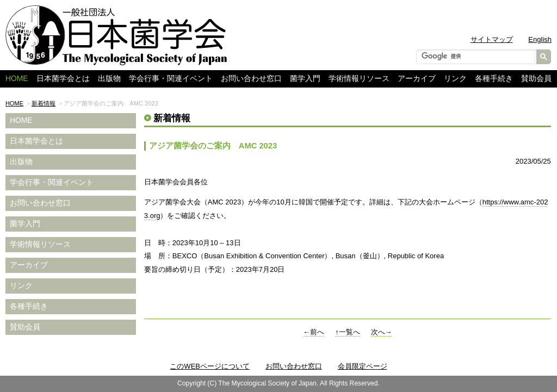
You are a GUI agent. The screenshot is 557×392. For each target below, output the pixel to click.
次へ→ (382, 332)
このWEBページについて (210, 366)
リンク (455, 79)
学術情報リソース (359, 79)
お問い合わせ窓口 (251, 79)
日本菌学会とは (63, 79)
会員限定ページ (363, 366)
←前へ (314, 332)
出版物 (109, 79)
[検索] (475, 56)
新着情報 (44, 103)
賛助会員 (536, 79)
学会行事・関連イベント (171, 79)
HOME (14, 103)
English (540, 39)
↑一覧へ (348, 332)
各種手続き (494, 79)
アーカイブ (417, 79)
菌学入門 (305, 79)
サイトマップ (492, 39)
